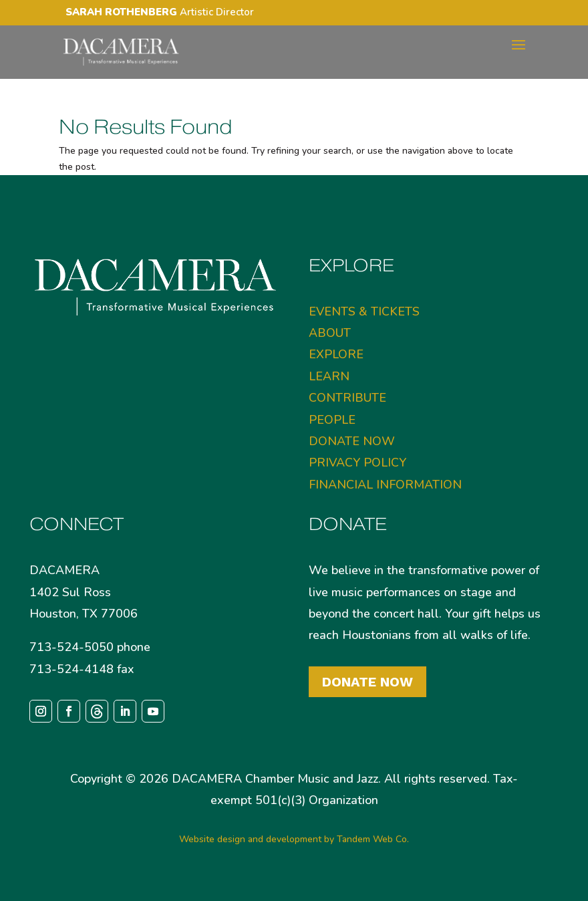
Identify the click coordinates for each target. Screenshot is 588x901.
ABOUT (330, 333)
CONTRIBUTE (347, 398)
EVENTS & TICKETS (364, 311)
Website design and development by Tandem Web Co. (294, 839)
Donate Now (367, 682)
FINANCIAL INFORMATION (385, 485)
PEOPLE (332, 420)
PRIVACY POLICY (357, 463)
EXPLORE (336, 354)
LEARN (329, 376)
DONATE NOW (352, 441)
